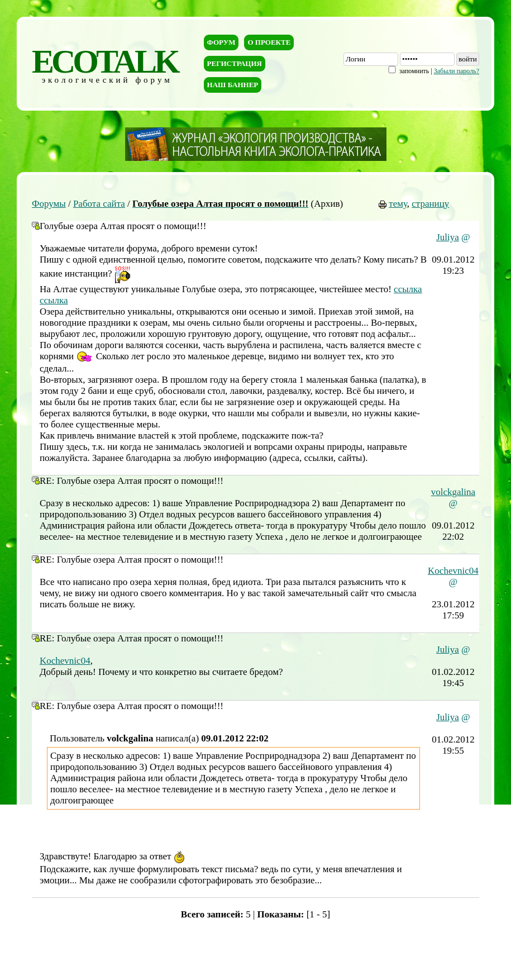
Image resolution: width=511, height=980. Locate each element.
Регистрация (235, 63)
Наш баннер (233, 85)
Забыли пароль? (457, 71)
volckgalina (453, 492)
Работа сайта (99, 204)
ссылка (408, 289)
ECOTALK (105, 61)
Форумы (49, 204)
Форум (221, 42)
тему (398, 204)
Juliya (448, 237)
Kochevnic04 (453, 571)
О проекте (269, 42)
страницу (430, 204)
